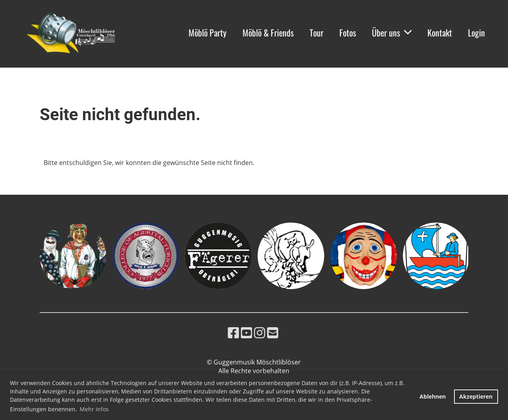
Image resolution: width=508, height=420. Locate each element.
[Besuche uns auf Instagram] (260, 333)
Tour (317, 33)
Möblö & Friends (268, 33)
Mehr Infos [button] (94, 409)
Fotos (348, 33)
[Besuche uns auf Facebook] (233, 333)
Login (476, 33)
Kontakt (440, 33)
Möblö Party (208, 33)
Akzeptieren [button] (476, 396)
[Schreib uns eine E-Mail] (273, 333)
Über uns (392, 33)
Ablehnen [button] (433, 396)
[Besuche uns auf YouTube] (246, 333)
